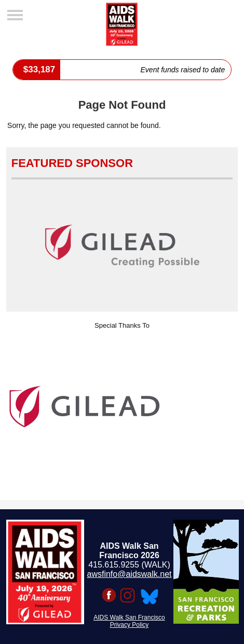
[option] (122, 407)
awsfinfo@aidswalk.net (130, 574)
